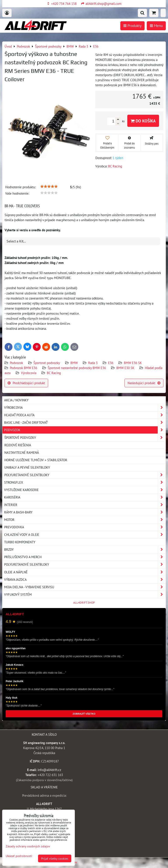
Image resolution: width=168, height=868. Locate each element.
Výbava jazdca (85, 580)
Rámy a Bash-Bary (85, 512)
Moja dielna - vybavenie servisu (85, 587)
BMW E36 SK (133, 363)
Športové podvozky (47, 363)
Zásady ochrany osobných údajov (28, 846)
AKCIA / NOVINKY (16, 400)
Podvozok (17, 363)
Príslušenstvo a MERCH (85, 557)
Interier (85, 505)
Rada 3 (93, 363)
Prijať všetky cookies (55, 858)
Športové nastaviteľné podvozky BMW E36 (77, 368)
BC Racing (54, 373)
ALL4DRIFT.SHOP (84, 603)
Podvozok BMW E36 (24, 368)
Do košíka (143, 121)
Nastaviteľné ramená (22, 452)
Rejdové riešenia (18, 445)
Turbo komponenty (20, 542)
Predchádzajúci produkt (26, 383)
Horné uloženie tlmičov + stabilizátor (36, 460)
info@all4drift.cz (49, 770)
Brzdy (85, 550)
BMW (74, 363)
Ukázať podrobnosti (19, 856)
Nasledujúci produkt (144, 383)
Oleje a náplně (85, 572)
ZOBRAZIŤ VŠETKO (84, 714)
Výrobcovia (29, 373)
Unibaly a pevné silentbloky (27, 467)
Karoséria (85, 497)
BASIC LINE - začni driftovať (85, 422)
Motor (85, 520)
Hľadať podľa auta (85, 415)
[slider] (49, 187)
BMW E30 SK (125, 368)
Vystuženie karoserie (85, 490)
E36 (111, 363)
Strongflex (85, 482)
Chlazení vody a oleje (85, 535)
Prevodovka (85, 527)
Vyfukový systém (85, 595)
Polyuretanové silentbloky (85, 475)
